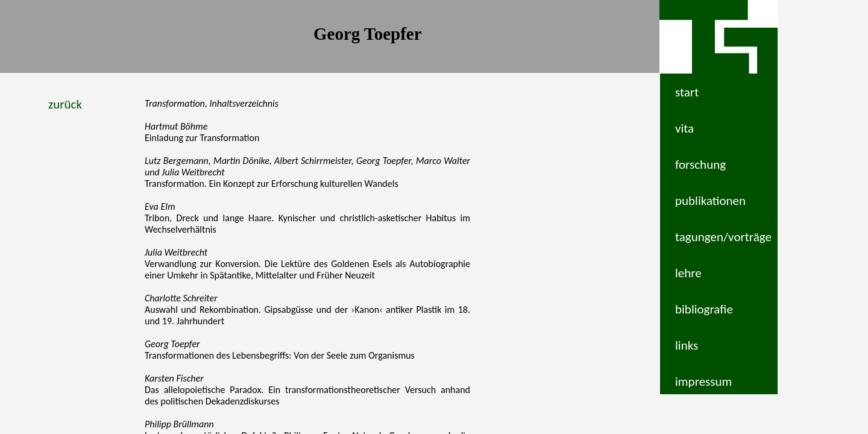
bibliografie (704, 309)
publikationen (710, 201)
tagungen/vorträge (723, 237)
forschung (700, 165)
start (687, 92)
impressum (703, 382)
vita (684, 128)
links (687, 345)
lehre (688, 273)
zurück (65, 104)
